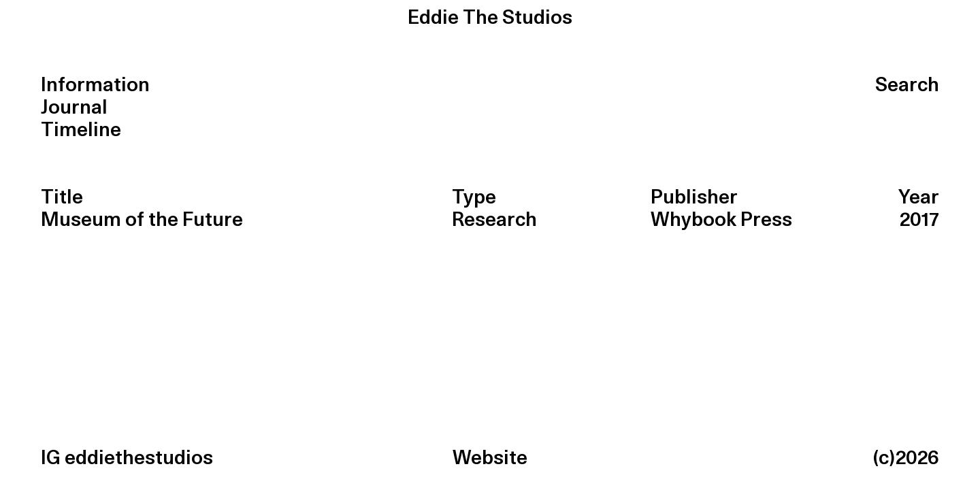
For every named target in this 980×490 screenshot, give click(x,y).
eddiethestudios (139, 458)
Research (494, 220)
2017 (919, 220)
